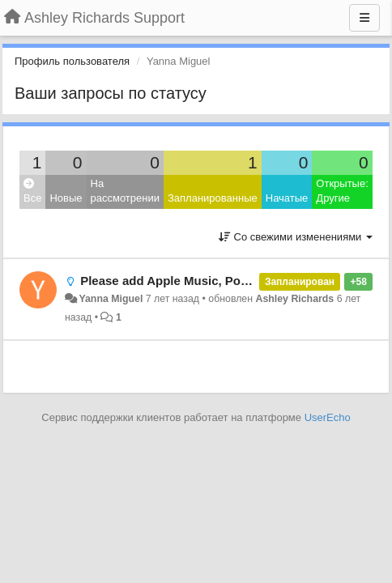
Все (32, 191)
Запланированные (213, 198)
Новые (66, 198)
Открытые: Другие (342, 191)
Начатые (287, 198)
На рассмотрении (125, 191)
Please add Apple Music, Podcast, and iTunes (211, 281)
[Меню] (364, 18)
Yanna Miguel (111, 299)
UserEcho (328, 417)
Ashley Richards (294, 299)
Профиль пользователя (72, 61)
